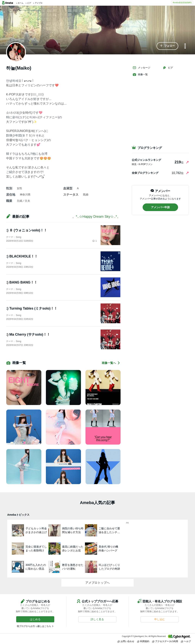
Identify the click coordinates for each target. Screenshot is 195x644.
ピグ (168, 68)
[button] (167, 46)
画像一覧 (140, 75)
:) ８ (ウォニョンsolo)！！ (27, 230)
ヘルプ (186, 641)
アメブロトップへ (97, 583)
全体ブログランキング (145, 173)
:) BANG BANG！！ (22, 282)
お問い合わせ (126, 641)
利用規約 (143, 641)
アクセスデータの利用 (165, 641)
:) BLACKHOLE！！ (22, 256)
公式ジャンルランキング (146, 160)
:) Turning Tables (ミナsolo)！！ (32, 308)
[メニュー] (185, 46)
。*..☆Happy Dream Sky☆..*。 (96, 217)
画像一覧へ (111, 363)
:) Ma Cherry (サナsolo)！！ (28, 334)
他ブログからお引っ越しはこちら (34, 626)
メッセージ (141, 68)
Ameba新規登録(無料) (182, 2)
